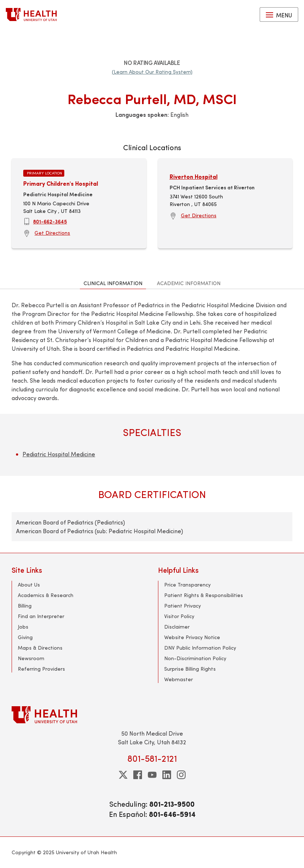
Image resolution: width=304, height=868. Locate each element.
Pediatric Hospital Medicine (59, 454)
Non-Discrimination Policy (195, 658)
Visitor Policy (179, 616)
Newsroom (31, 658)
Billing (25, 606)
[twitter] (123, 775)
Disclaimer (177, 627)
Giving (25, 637)
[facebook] (138, 775)
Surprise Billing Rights (190, 669)
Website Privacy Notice (192, 637)
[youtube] (152, 775)
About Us (29, 585)
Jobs (23, 627)
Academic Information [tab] (189, 283)
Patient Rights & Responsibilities (204, 595)
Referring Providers (41, 669)
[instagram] (181, 775)
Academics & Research (46, 595)
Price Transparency (187, 585)
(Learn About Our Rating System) (152, 72)
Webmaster (179, 679)
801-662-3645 (50, 221)
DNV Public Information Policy (200, 648)
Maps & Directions (40, 648)
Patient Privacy (183, 606)
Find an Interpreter (41, 616)
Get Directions (52, 233)
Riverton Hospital (194, 176)
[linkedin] (167, 775)
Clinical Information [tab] (113, 283)
